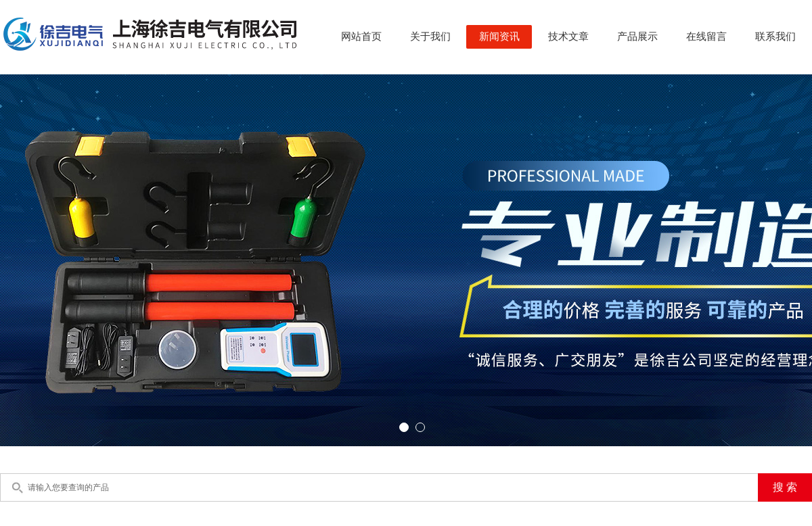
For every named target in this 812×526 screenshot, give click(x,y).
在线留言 (706, 37)
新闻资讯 (499, 37)
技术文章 (568, 37)
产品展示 (637, 37)
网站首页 (361, 37)
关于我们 (430, 37)
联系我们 (775, 37)
